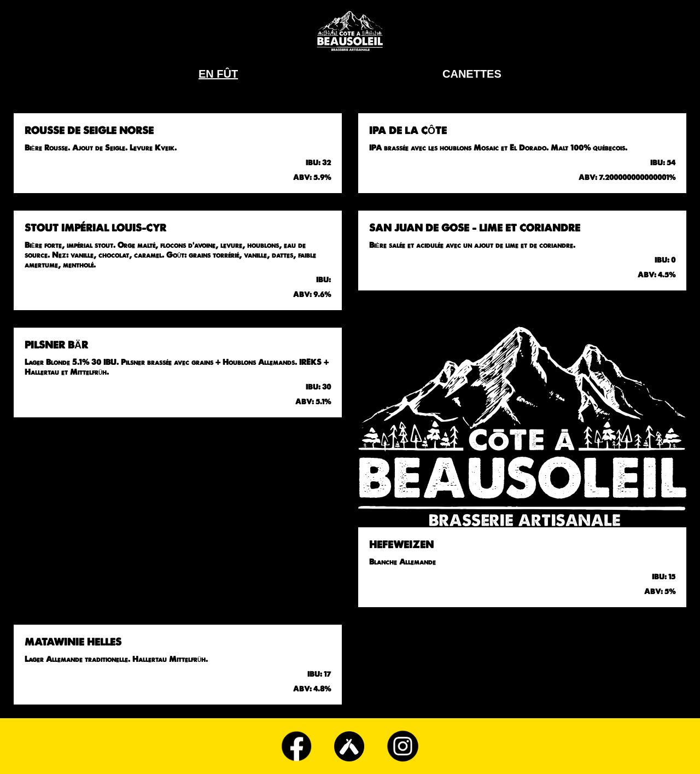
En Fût (218, 74)
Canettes (472, 74)
